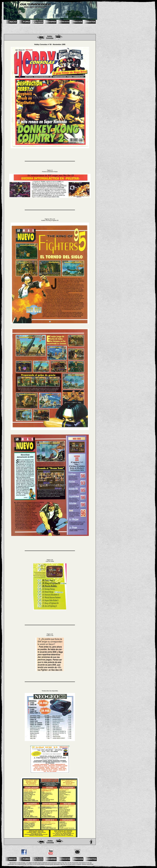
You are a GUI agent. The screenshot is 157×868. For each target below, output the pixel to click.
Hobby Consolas (50, 37)
